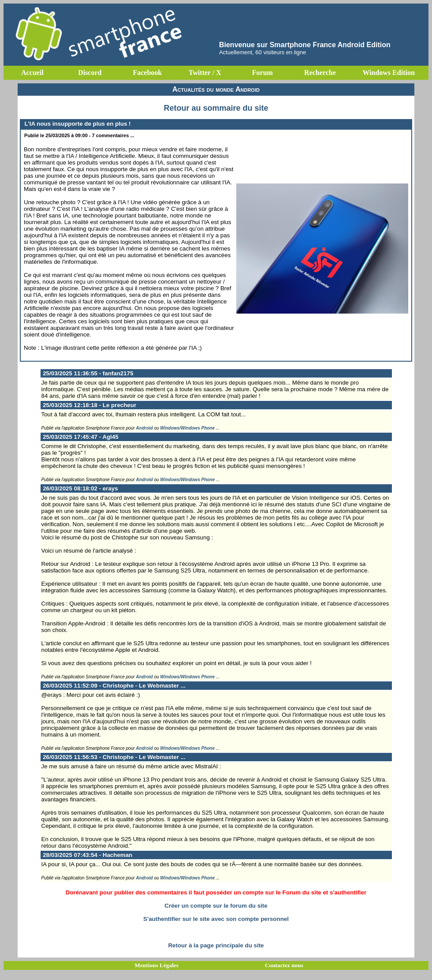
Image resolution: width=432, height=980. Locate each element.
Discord (90, 73)
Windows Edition (388, 73)
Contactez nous (284, 965)
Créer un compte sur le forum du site (216, 906)
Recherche (320, 73)
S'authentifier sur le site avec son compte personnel (216, 919)
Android (144, 428)
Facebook (147, 73)
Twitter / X (205, 73)
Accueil (32, 73)
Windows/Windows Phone (187, 428)
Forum (263, 73)
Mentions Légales (156, 965)
